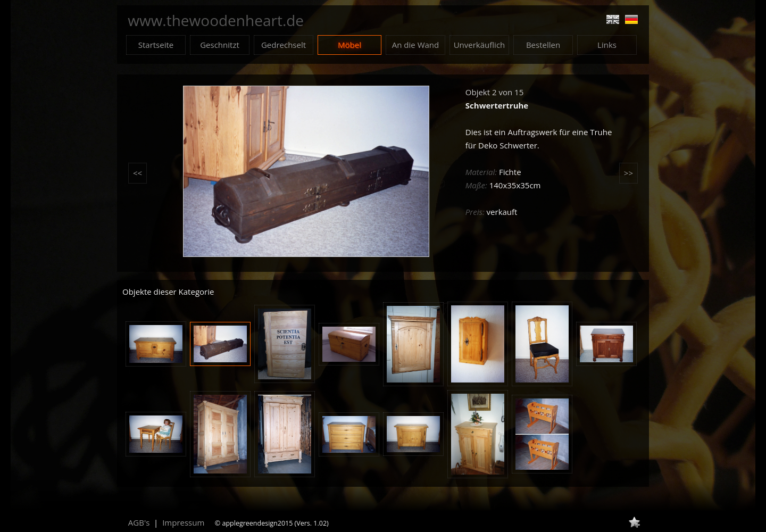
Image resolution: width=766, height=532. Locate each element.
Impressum (183, 522)
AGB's (139, 522)
